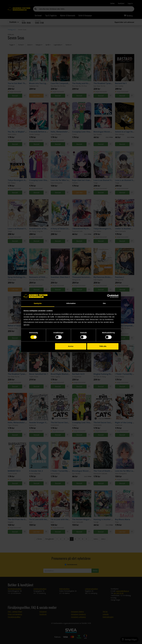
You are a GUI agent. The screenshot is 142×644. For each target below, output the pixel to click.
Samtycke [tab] (38, 303)
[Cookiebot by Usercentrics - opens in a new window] (109, 296)
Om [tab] (104, 303)
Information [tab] (71, 303)
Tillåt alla (103, 346)
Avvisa (71, 346)
